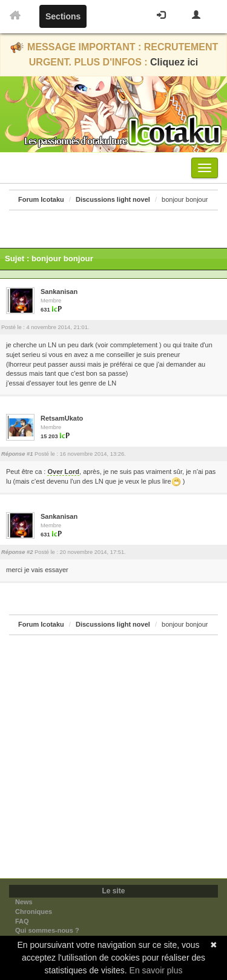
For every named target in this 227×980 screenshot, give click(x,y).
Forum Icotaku (41, 199)
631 (45, 310)
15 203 (49, 436)
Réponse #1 (17, 454)
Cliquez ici (174, 62)
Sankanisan (59, 292)
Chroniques (34, 912)
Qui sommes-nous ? (47, 930)
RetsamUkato (62, 418)
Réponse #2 (17, 552)
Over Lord (63, 472)
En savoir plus (156, 970)
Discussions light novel (113, 199)
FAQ (22, 921)
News (24, 902)
